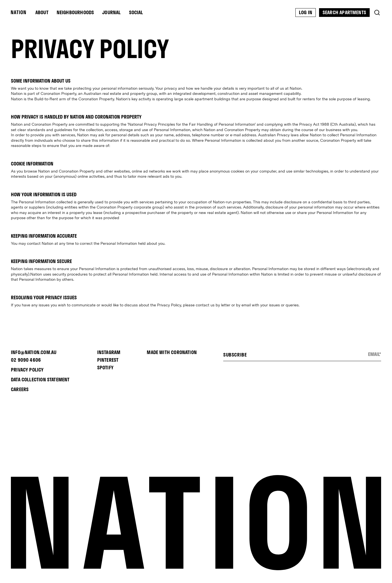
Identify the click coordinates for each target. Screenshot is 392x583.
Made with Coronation (172, 352)
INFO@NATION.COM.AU (34, 352)
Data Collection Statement (40, 380)
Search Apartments (344, 12)
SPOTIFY (105, 368)
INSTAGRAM (109, 352)
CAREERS (20, 389)
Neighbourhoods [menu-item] (75, 12)
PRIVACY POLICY (27, 370)
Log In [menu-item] (306, 12)
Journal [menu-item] (111, 12)
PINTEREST (108, 360)
